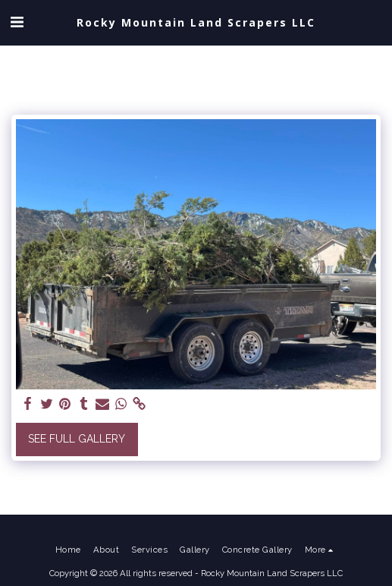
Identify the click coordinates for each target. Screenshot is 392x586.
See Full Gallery (77, 439)
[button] (17, 22)
